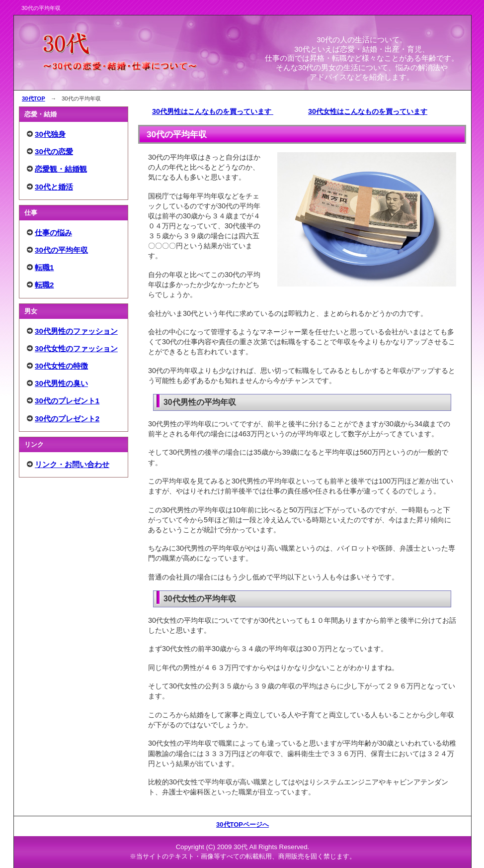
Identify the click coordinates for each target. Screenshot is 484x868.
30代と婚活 (54, 187)
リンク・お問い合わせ (72, 464)
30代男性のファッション (76, 331)
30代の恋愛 (54, 151)
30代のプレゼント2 (67, 419)
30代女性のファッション (76, 348)
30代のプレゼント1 (67, 401)
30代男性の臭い (61, 383)
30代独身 (50, 134)
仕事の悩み (53, 233)
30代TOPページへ (242, 824)
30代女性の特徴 (61, 366)
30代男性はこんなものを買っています (213, 111)
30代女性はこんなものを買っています (368, 111)
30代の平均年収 (61, 250)
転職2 (44, 285)
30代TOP (34, 98)
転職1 (44, 267)
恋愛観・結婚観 (61, 169)
